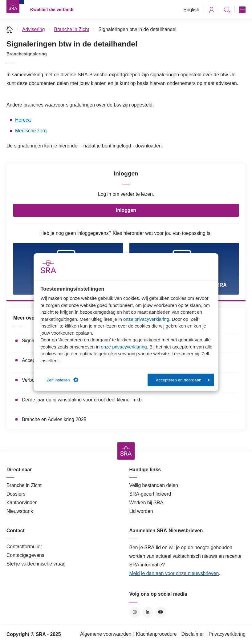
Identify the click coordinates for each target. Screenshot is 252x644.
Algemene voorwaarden (106, 634)
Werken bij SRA (146, 503)
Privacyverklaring (227, 634)
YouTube (161, 612)
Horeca (23, 120)
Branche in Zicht (72, 29)
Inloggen (126, 210)
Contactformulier (24, 547)
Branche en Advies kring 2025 (54, 419)
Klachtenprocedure (156, 634)
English (191, 10)
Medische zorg (31, 131)
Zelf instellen (62, 380)
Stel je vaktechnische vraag (36, 564)
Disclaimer (193, 634)
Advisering (34, 29)
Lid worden (141, 511)
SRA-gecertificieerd (150, 494)
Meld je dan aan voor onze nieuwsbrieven (174, 573)
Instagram (135, 612)
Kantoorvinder (22, 503)
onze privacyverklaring (146, 319)
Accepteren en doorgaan (183, 380)
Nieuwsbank (20, 511)
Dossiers (16, 494)
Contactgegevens (25, 555)
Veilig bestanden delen (154, 485)
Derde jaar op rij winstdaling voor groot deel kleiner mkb (82, 400)
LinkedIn (148, 612)
